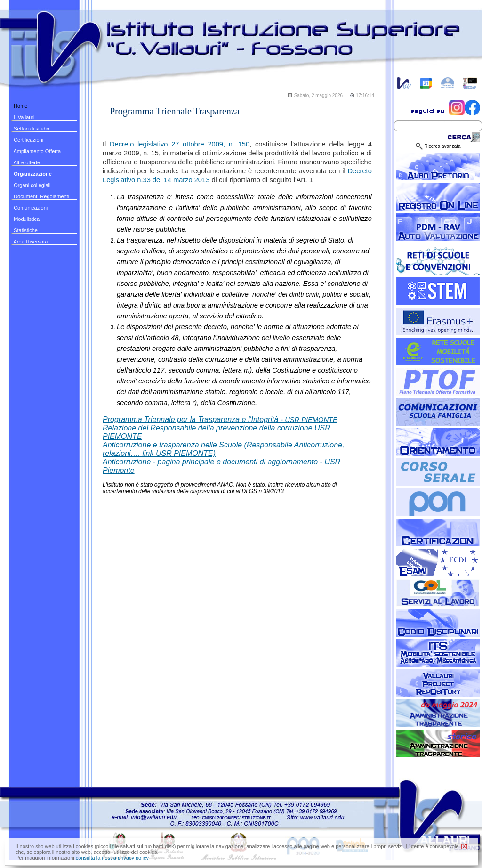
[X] (464, 846)
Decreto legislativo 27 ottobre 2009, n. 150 (180, 144)
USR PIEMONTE (220, 420)
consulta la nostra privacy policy (112, 858)
